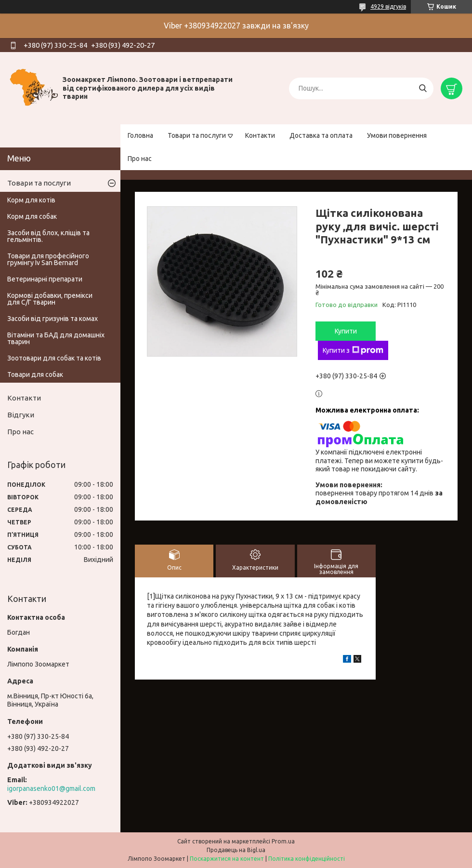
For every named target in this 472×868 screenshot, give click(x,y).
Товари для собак (35, 374)
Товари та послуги (197, 135)
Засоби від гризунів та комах (52, 319)
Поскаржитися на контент (227, 859)
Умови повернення (397, 135)
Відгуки (21, 415)
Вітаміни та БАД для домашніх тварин (56, 338)
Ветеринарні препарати (45, 279)
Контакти (260, 135)
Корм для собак (32, 216)
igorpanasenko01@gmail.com (51, 788)
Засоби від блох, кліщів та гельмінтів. (48, 236)
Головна (140, 135)
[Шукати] (423, 88)
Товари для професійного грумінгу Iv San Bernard (48, 259)
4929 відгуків (388, 7)
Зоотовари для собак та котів (54, 358)
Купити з (353, 350)
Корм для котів (31, 200)
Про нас (140, 159)
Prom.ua (283, 841)
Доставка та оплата (321, 135)
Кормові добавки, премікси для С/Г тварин (50, 299)
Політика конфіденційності (307, 859)
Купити (346, 331)
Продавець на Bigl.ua (236, 850)
